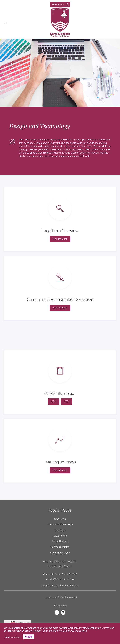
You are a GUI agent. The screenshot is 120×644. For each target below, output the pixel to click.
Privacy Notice (60, 606)
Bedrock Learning (60, 547)
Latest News (60, 536)
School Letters (60, 541)
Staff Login (60, 519)
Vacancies (60, 530)
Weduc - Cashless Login (60, 524)
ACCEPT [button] (28, 637)
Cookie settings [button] (13, 637)
